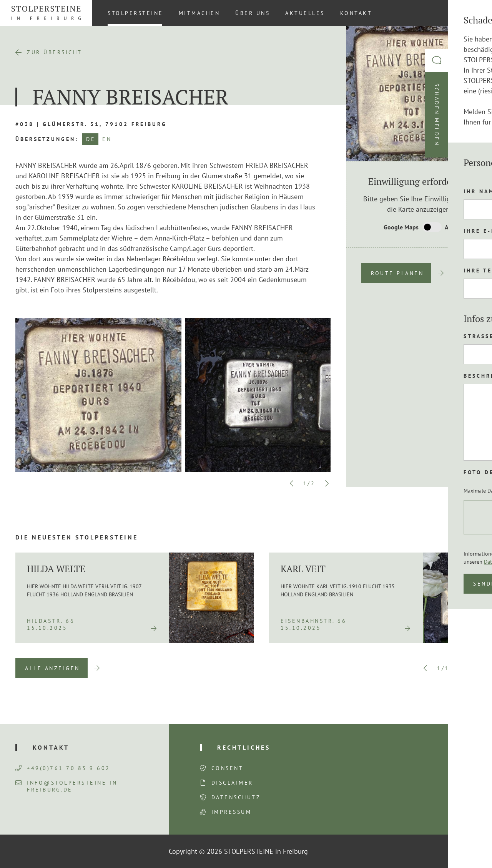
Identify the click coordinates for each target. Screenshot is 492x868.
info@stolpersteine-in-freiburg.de (68, 786)
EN (107, 139)
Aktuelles (305, 13)
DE (91, 139)
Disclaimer (232, 783)
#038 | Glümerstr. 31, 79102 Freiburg (91, 124)
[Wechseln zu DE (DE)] (472, 13)
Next (327, 483)
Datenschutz (236, 797)
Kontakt (356, 13)
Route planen (397, 273)
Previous (292, 483)
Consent (228, 768)
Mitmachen (199, 13)
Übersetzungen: (47, 139)
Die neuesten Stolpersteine (77, 537)
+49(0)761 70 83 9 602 (63, 768)
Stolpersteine (135, 13)
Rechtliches (244, 747)
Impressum (232, 812)
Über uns (253, 13)
